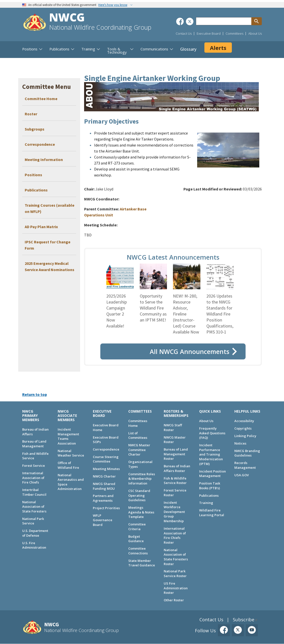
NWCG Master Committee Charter (139, 450)
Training (206, 503)
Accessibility (244, 421)
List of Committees (138, 435)
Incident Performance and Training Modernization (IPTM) (211, 454)
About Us (255, 33)
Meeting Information (44, 160)
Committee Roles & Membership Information (142, 479)
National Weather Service (71, 453)
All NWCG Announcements (190, 351)
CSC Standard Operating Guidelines (139, 495)
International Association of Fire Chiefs (33, 478)
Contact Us (184, 33)
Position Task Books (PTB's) (210, 486)
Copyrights (243, 428)
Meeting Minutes (106, 469)
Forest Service (34, 466)
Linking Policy (245, 436)
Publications (36, 190)
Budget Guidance (136, 539)
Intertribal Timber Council (34, 492)
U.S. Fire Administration (34, 545)
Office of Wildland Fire (68, 465)
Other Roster (174, 600)
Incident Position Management (213, 474)
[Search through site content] (224, 21)
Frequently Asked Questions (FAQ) (212, 433)
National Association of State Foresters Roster (176, 557)
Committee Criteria (137, 527)
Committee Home (41, 99)
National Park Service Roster (175, 573)
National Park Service (33, 521)
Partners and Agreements (103, 498)
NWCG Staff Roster (173, 427)
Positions (33, 175)
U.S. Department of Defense (35, 533)
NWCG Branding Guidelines (247, 453)
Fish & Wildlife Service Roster (175, 481)
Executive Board (209, 33)
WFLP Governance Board (103, 520)
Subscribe (244, 620)
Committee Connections (138, 551)
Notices (240, 443)
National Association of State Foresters (34, 507)
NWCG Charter (104, 476)
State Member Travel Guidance (142, 563)
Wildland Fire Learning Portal (212, 513)
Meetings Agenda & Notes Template (141, 512)
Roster (31, 114)
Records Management (245, 465)
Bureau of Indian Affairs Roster (177, 468)
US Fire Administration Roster (176, 588)
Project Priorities (106, 508)
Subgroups (35, 129)
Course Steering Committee (106, 459)
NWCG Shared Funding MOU (104, 486)
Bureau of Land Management (34, 444)
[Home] (35, 23)
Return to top (35, 394)
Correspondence (40, 144)
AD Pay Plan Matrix (41, 227)
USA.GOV (242, 475)
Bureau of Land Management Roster (176, 454)
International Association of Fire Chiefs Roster (175, 535)
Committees (234, 33)
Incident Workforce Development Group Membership (174, 512)
